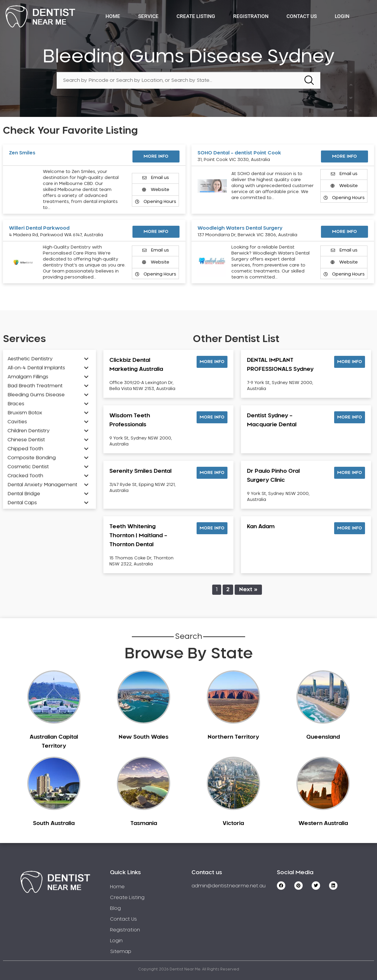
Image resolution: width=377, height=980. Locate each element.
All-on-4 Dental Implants (36, 368)
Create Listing (196, 16)
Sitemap (121, 952)
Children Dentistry (29, 431)
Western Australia (323, 824)
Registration (251, 16)
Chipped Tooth (25, 449)
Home (113, 16)
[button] (212, 362)
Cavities (17, 422)
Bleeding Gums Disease (36, 395)
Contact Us (302, 16)
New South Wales (144, 737)
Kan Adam (261, 527)
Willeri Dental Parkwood (39, 228)
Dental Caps (22, 503)
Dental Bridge (24, 494)
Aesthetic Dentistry (30, 359)
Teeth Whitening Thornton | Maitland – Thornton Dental (138, 536)
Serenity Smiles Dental (140, 471)
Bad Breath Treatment (35, 386)
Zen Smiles (22, 153)
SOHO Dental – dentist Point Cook (239, 153)
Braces (16, 404)
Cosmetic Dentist (28, 467)
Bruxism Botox (25, 413)
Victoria (233, 824)
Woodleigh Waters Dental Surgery (240, 228)
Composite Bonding (32, 458)
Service (148, 16)
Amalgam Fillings (28, 377)
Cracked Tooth (25, 476)
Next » (248, 590)
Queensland (323, 737)
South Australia (54, 824)
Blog (115, 908)
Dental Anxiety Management (42, 485)
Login (342, 16)
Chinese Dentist (26, 440)
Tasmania (144, 824)
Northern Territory (233, 737)
